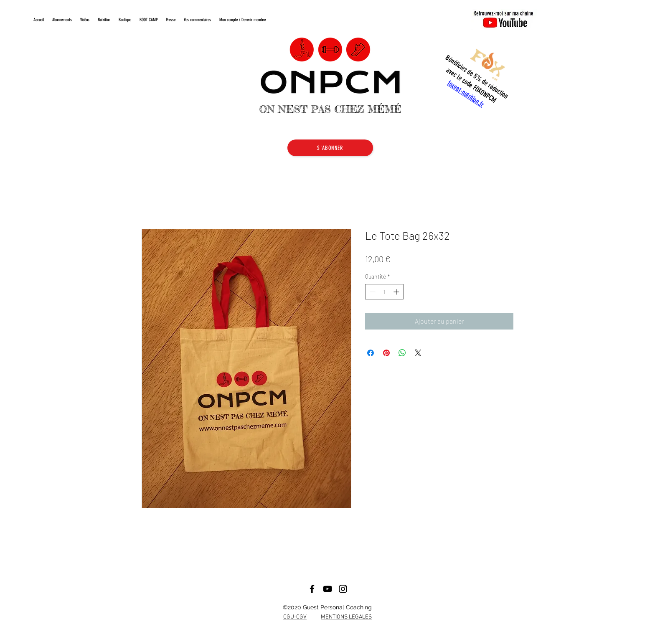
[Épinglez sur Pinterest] (386, 353)
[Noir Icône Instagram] (343, 589)
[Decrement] (372, 292)
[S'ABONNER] (330, 148)
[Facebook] (312, 589)
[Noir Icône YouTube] (327, 589)
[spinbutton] (384, 292)
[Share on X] (418, 353)
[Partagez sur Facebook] (371, 353)
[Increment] (397, 292)
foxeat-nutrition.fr (466, 93)
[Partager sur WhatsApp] (402, 353)
